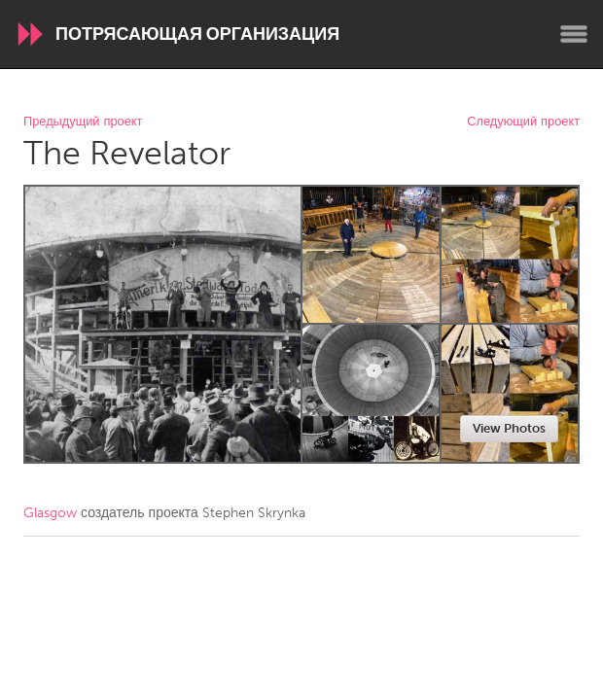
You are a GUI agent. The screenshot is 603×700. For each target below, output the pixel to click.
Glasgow (50, 513)
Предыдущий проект (83, 122)
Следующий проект (523, 122)
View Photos (509, 428)
